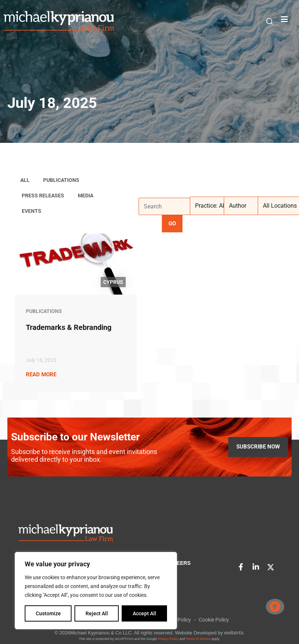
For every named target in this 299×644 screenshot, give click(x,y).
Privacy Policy (168, 639)
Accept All (145, 613)
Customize (48, 613)
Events (32, 211)
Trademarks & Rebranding (69, 327)
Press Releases (43, 196)
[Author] (251, 206)
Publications (61, 180)
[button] (270, 21)
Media (86, 196)
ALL (25, 180)
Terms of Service (198, 639)
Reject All (97, 613)
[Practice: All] (218, 206)
